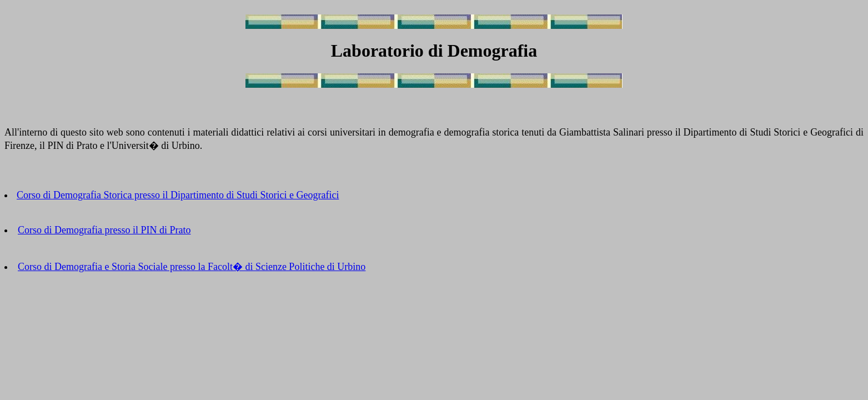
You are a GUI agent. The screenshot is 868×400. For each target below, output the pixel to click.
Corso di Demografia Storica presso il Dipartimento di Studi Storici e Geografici (178, 195)
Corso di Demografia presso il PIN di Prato (104, 230)
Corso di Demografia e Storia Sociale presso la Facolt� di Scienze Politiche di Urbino (192, 267)
